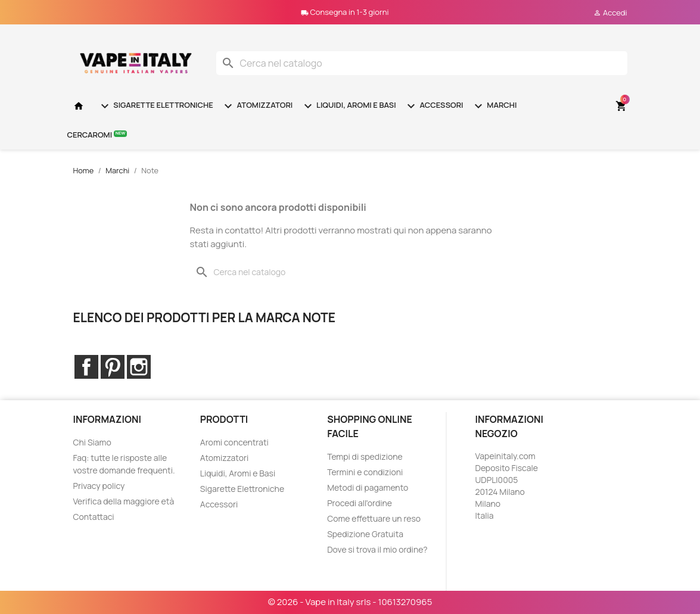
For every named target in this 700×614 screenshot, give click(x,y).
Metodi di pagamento (368, 487)
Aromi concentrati (234, 442)
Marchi (494, 106)
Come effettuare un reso (374, 518)
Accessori (434, 106)
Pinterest (113, 367)
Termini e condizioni (365, 472)
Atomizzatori (257, 106)
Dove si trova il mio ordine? (377, 549)
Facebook (86, 367)
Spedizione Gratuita (365, 534)
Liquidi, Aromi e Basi (349, 106)
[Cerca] (422, 63)
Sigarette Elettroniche (155, 106)
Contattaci (94, 517)
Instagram (139, 367)
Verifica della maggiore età (124, 501)
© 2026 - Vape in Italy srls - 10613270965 (350, 602)
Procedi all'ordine (360, 503)
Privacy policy (99, 486)
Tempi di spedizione (365, 456)
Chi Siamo (92, 442)
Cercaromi (97, 134)
